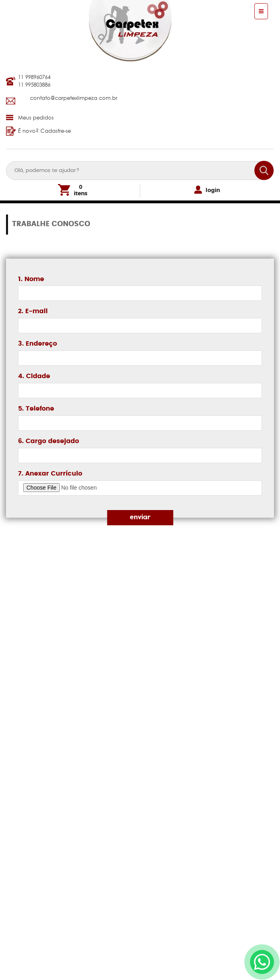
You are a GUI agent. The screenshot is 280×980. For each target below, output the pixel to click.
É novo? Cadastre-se (38, 131)
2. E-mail (33, 311)
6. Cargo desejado (48, 441)
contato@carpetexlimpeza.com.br (74, 98)
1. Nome (31, 279)
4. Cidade (34, 376)
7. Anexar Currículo (50, 474)
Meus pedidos (30, 117)
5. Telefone (36, 409)
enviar (140, 517)
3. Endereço (37, 344)
